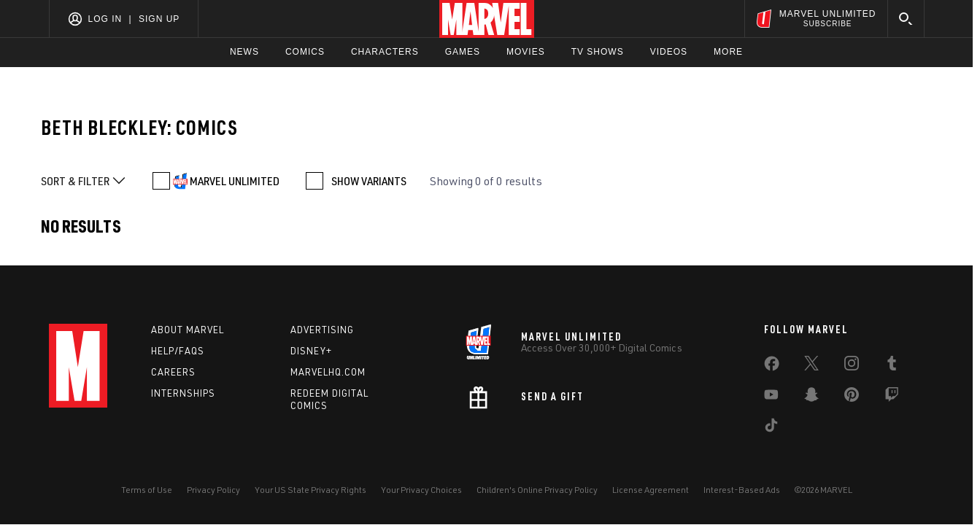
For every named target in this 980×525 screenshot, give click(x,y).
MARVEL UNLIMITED (235, 181)
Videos (669, 52)
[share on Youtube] (771, 397)
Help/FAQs (178, 351)
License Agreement (651, 490)
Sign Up (159, 19)
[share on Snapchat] (811, 397)
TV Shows (598, 52)
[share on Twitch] (892, 397)
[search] (906, 19)
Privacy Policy (213, 490)
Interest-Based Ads (742, 490)
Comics (305, 52)
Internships (183, 393)
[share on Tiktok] (771, 428)
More (728, 52)
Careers (173, 372)
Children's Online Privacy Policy (537, 490)
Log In (105, 19)
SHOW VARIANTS (369, 181)
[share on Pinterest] (852, 397)
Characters (385, 52)
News (244, 52)
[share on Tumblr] (892, 366)
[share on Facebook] (772, 367)
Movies (526, 52)
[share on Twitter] (811, 366)
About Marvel (188, 330)
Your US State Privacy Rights (310, 490)
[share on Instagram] (852, 366)
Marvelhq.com (328, 372)
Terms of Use (147, 490)
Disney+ (311, 351)
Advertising (322, 330)
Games (463, 52)
